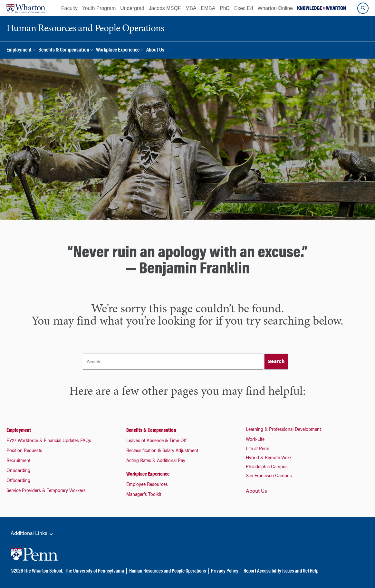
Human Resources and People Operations (168, 571)
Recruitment (18, 461)
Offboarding (18, 481)
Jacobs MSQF (165, 8)
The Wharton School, (43, 571)
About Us (155, 50)
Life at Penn (258, 449)
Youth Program (99, 8)
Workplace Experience (118, 50)
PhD (225, 8)
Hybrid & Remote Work (269, 458)
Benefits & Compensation (64, 50)
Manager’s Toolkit (144, 495)
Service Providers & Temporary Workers (46, 491)
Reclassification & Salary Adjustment (162, 451)
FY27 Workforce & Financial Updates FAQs (49, 441)
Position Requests (24, 451)
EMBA (208, 8)
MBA (191, 8)
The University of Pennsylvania (95, 571)
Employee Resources (147, 485)
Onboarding (18, 471)
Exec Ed (244, 8)
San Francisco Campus (269, 476)
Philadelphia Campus (267, 467)
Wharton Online (275, 8)
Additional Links (32, 534)
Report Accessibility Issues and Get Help (281, 571)
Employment (19, 50)
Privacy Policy (225, 571)
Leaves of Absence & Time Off (156, 441)
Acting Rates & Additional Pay (156, 461)
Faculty (69, 8)
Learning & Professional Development (283, 430)
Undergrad (132, 8)
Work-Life (255, 440)
